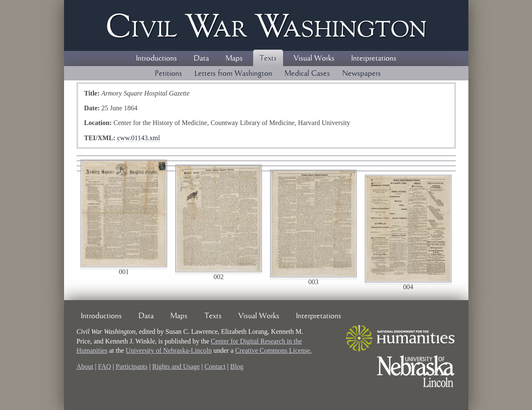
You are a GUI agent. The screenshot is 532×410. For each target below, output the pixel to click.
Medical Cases (307, 74)
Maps (234, 59)
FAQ (105, 366)
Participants (132, 366)
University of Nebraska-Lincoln (168, 350)
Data (201, 59)
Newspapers (362, 74)
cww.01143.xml (138, 138)
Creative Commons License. (273, 350)
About (85, 366)
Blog (237, 366)
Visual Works (314, 59)
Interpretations (374, 59)
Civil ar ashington (266, 25)
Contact (215, 366)
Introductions (156, 59)
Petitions (168, 74)
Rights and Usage (176, 366)
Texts (268, 59)
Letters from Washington (233, 74)
